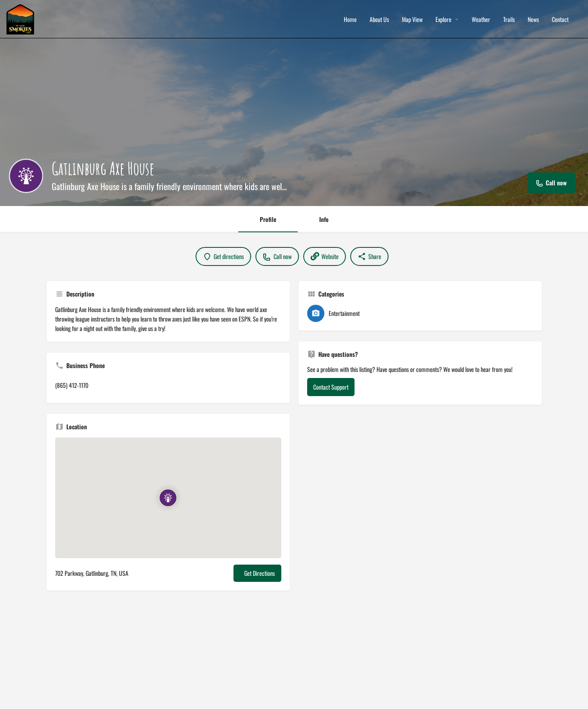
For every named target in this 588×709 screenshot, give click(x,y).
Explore (443, 19)
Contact (560, 19)
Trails (509, 19)
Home (350, 19)
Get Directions (260, 573)
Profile (268, 219)
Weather (481, 19)
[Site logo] (21, 18)
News (533, 19)
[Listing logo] (26, 176)
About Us (379, 19)
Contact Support (331, 387)
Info (324, 219)
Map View (412, 19)
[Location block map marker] (168, 498)
